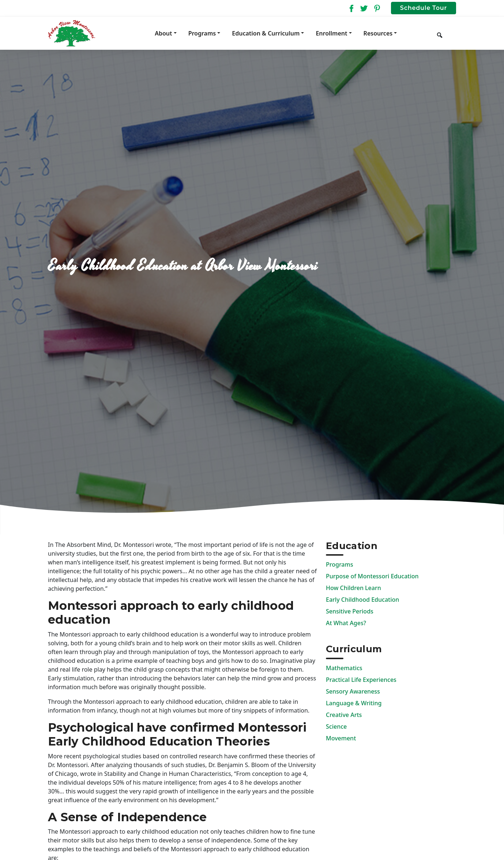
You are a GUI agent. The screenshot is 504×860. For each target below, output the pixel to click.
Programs (339, 564)
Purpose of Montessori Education (372, 576)
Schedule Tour (424, 8)
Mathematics (344, 668)
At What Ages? (346, 623)
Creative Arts (344, 715)
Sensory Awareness (353, 691)
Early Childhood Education (362, 600)
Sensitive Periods (350, 611)
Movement (341, 738)
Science (336, 726)
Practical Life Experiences (361, 680)
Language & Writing (354, 703)
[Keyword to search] (452, 33)
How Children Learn (353, 588)
